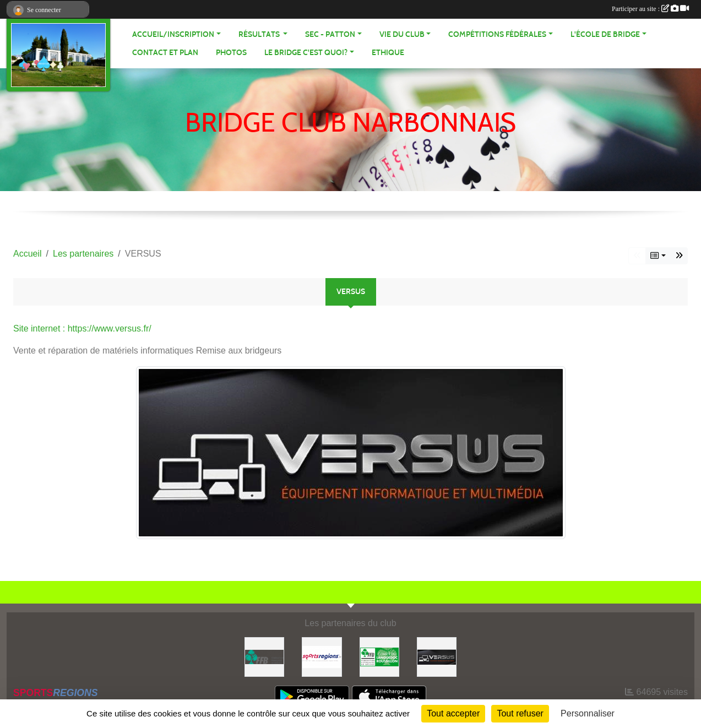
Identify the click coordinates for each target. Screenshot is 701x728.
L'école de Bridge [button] (605, 34)
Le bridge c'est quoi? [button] (306, 53)
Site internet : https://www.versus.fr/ (82, 328)
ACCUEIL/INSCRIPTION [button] (173, 34)
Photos (231, 53)
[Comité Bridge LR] (379, 656)
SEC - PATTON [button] (330, 34)
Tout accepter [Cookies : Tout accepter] (453, 713)
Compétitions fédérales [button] (497, 34)
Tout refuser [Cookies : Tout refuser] (520, 713)
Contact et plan (165, 53)
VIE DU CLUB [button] (402, 34)
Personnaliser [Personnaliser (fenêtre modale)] (588, 713)
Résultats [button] (260, 34)
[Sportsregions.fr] (322, 656)
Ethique (388, 53)
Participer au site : (650, 9)
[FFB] (264, 656)
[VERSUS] (437, 656)
